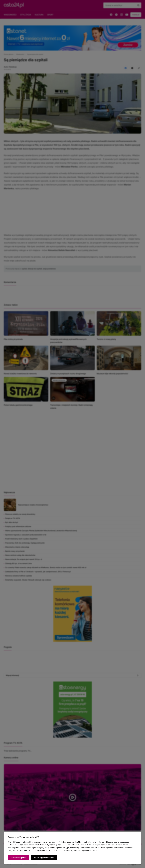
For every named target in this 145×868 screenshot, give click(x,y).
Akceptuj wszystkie (18, 858)
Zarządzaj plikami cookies (44, 858)
